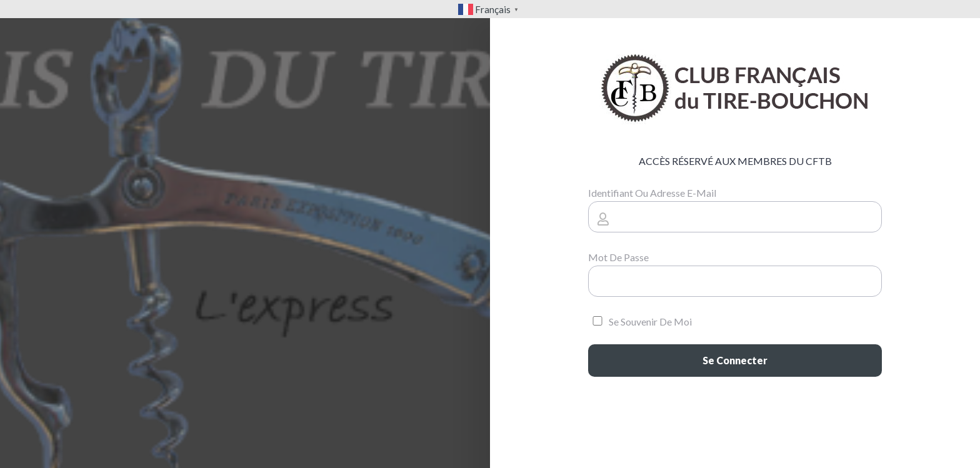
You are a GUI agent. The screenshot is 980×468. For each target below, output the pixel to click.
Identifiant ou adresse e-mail (652, 193)
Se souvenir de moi (640, 321)
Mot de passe (618, 257)
